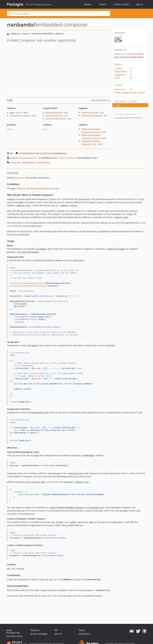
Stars (117, 78)
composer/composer (20, 116)
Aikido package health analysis (130, 92)
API (56, 630)
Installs (118, 68)
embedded (29, 162)
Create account (121, 4)
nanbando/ (21, 25)
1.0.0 (117, 105)
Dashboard (84, 634)
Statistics (35, 630)
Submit (102, 4)
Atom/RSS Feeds (14, 636)
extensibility (44, 162)
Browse (88, 4)
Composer (20, 178)
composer (16, 162)
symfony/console (54, 116)
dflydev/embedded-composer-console (91, 137)
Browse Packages (39, 634)
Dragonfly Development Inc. (24, 158)
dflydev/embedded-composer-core (91, 143)
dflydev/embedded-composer (44, 188)
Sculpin (54, 596)
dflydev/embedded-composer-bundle (91, 131)
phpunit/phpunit (54, 113)
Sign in (140, 4)
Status (82, 630)
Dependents (121, 72)
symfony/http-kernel (56, 119)
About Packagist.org (13, 631)
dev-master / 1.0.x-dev (126, 101)
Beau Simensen (68, 158)
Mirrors (58, 634)
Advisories (120, 89)
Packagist (15, 4)
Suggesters (120, 75)
